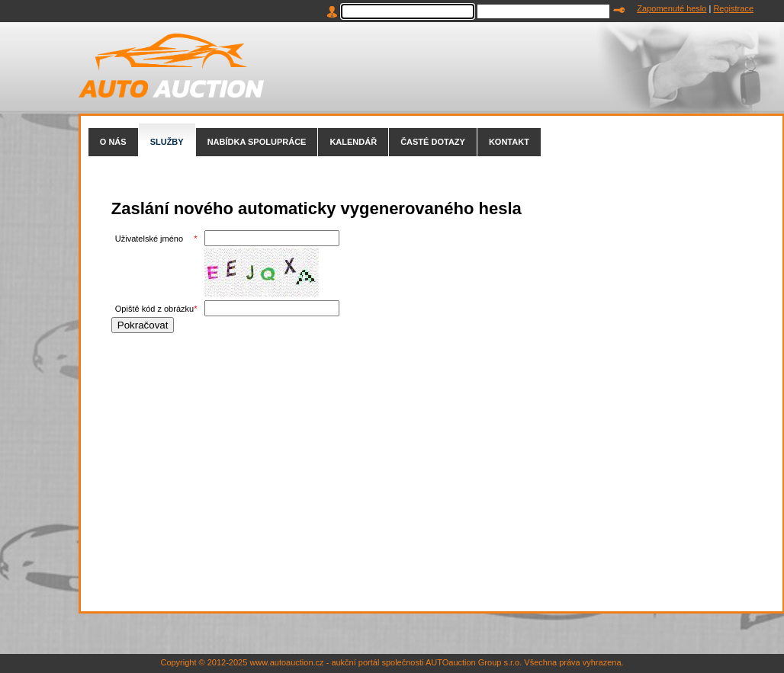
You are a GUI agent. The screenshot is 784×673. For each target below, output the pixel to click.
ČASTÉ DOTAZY (433, 142)
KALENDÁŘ (353, 142)
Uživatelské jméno (149, 239)
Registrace (733, 8)
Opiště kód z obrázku (154, 309)
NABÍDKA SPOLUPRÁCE (257, 142)
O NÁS (113, 142)
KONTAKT (509, 142)
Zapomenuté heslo (672, 8)
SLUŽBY (167, 142)
